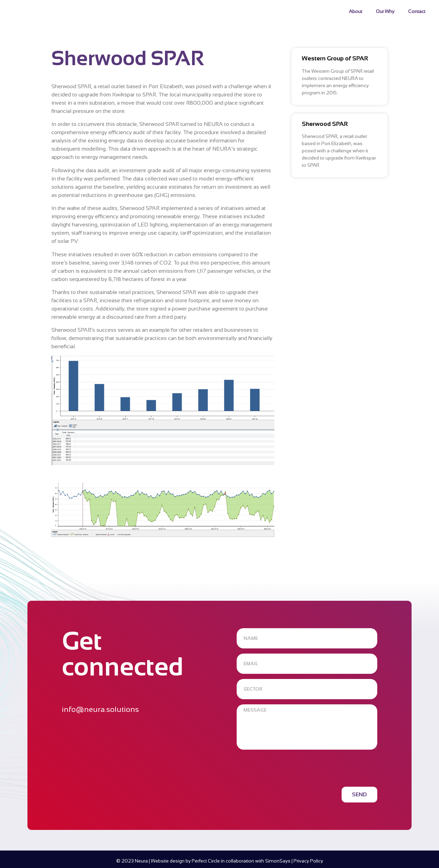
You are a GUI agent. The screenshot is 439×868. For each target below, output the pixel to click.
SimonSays (278, 861)
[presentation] (289, 768)
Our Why (385, 11)
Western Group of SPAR (335, 58)
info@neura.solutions (100, 709)
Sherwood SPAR (325, 124)
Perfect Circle (206, 861)
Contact (417, 11)
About (355, 11)
